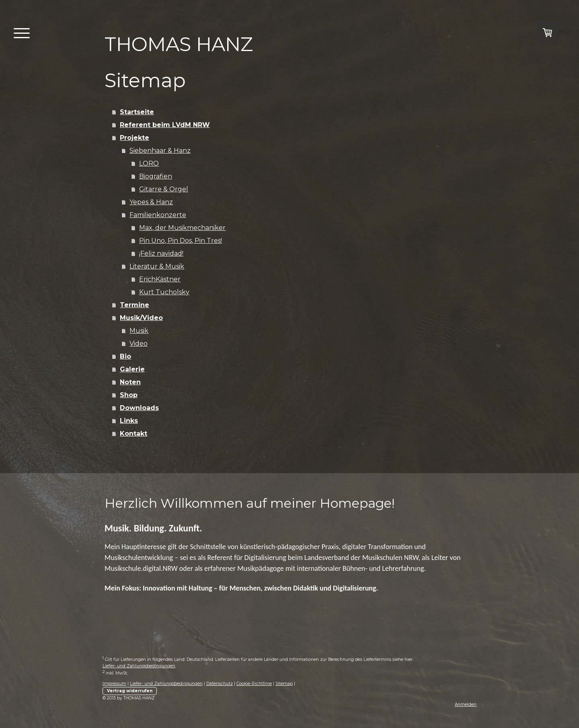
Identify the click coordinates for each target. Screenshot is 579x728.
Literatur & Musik (157, 266)
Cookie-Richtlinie (254, 684)
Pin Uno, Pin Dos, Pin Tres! (181, 241)
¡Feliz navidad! (161, 253)
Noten (130, 382)
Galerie (132, 369)
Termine (134, 305)
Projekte (134, 138)
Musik (139, 331)
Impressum (114, 684)
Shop (129, 395)
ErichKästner (160, 279)
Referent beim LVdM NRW (165, 125)
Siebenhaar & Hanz (160, 151)
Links (129, 421)
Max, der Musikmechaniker (182, 228)
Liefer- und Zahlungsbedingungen (139, 666)
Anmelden (466, 704)
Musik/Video (141, 318)
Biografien (156, 176)
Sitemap (284, 684)
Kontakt (133, 434)
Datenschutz (220, 684)
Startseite (137, 112)
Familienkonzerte (158, 215)
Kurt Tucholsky (164, 292)
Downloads (139, 408)
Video (139, 343)
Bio (125, 356)
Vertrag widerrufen (130, 691)
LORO (149, 163)
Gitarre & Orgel (164, 189)
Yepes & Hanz (151, 202)
